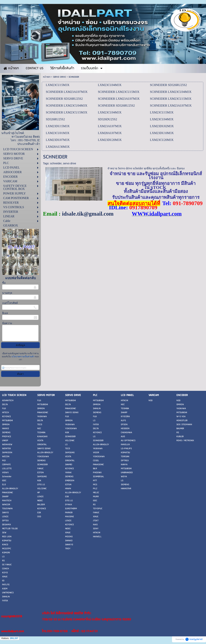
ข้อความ (7, 323)
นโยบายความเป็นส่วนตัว (23, 357)
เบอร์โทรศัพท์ (10, 303)
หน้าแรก (47, 77)
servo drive (69, 163)
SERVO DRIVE (59, 77)
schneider (56, 163)
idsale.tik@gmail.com (88, 214)
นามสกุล (7, 293)
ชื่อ (4, 283)
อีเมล (5, 313)
